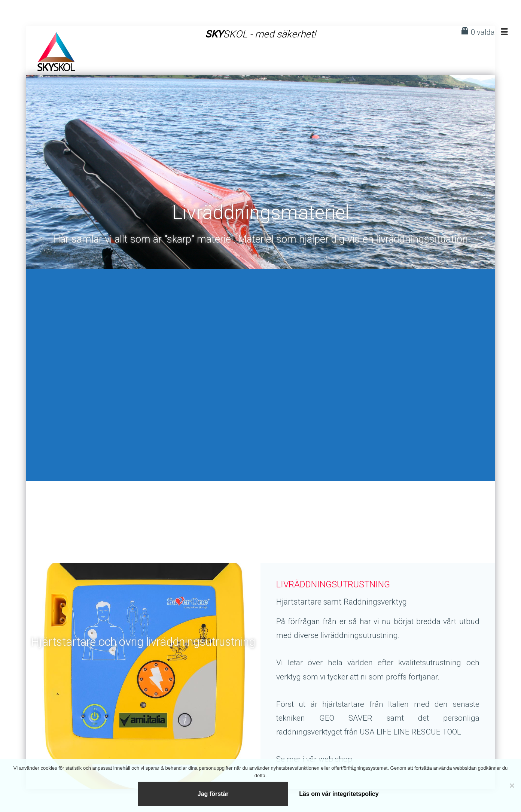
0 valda (483, 32)
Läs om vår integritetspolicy (339, 793)
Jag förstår (213, 793)
